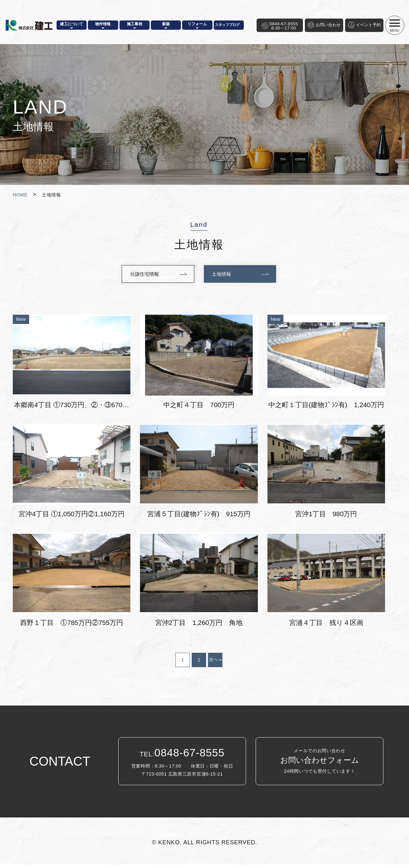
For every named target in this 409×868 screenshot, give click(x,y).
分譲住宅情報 (143, 275)
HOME (20, 195)
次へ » (215, 663)
